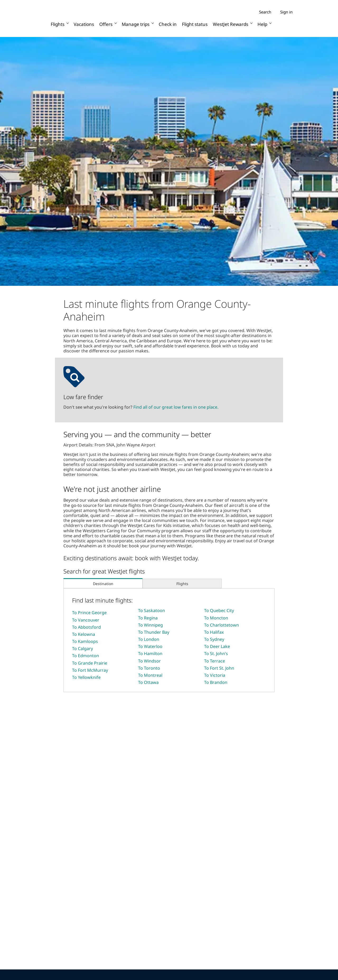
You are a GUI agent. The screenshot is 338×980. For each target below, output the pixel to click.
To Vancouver (86, 620)
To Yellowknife (86, 677)
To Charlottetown (222, 625)
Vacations (84, 24)
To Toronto (149, 668)
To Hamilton (150, 654)
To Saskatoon (152, 610)
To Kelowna (84, 634)
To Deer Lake (217, 646)
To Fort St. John (219, 668)
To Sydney (214, 639)
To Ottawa (148, 682)
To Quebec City (219, 610)
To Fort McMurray (90, 670)
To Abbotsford (86, 627)
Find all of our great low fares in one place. (176, 407)
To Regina (148, 618)
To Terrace (215, 661)
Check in (168, 24)
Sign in (286, 12)
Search (265, 12)
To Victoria (215, 675)
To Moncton (216, 618)
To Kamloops (85, 641)
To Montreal (150, 675)
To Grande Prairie (90, 663)
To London (149, 639)
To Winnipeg (151, 625)
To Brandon (216, 682)
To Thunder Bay (154, 632)
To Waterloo (150, 646)
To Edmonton (86, 656)
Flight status (195, 24)
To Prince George (89, 613)
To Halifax (214, 632)
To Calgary (83, 648)
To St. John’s (216, 654)
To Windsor (149, 661)
